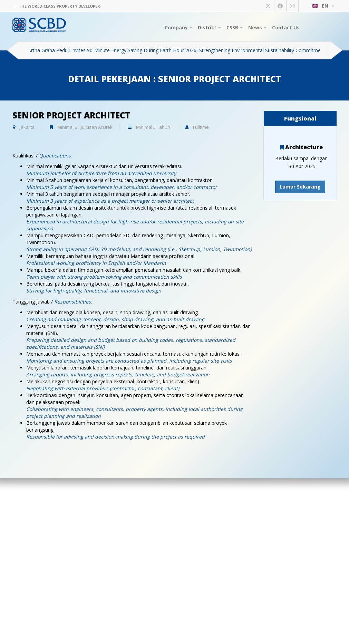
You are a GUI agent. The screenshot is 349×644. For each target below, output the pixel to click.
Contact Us (286, 27)
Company (178, 27)
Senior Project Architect (71, 115)
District (209, 27)
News (257, 27)
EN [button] (323, 6)
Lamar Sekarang (300, 187)
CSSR (235, 27)
